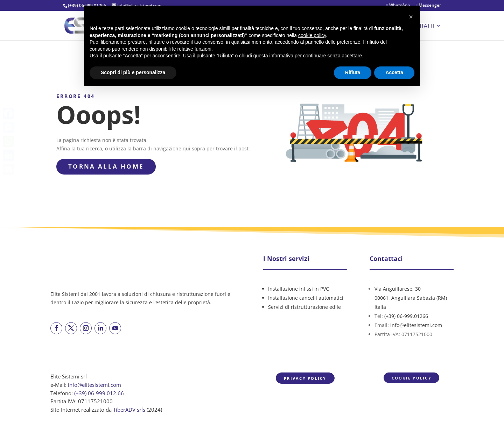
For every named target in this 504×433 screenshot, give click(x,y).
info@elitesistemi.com (416, 325)
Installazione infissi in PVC (299, 289)
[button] (411, 17)
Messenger (429, 6)
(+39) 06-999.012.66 (99, 393)
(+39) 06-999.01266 (406, 316)
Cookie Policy (412, 378)
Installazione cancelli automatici (306, 298)
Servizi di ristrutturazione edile (304, 307)
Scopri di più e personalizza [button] (133, 72)
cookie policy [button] (312, 35)
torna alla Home (106, 166)
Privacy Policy (305, 378)
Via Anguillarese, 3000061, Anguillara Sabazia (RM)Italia (411, 298)
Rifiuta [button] (353, 72)
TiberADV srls (129, 410)
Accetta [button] (394, 72)
